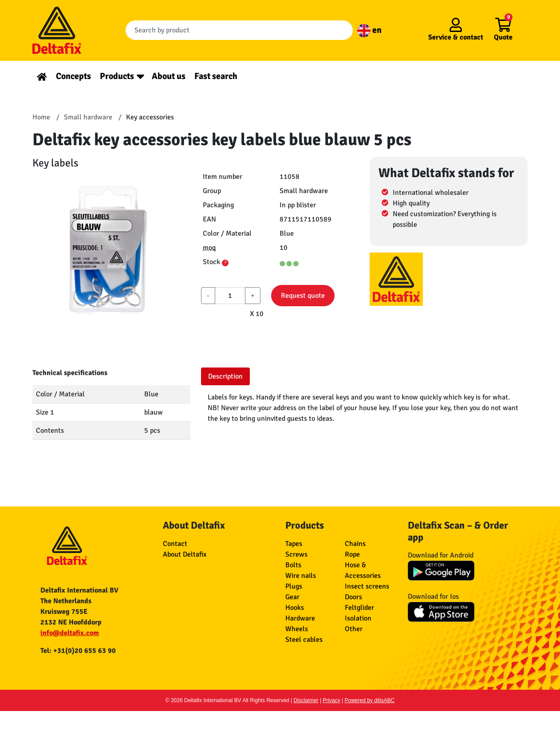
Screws (296, 554)
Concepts (73, 76)
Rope (352, 554)
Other (354, 629)
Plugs (294, 586)
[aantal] (230, 296)
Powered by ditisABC (370, 700)
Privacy (331, 700)
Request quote (303, 296)
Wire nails (301, 576)
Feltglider (359, 608)
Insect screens (367, 586)
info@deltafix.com (70, 633)
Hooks (295, 608)
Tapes (294, 544)
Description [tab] (225, 376)
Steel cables (304, 640)
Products (117, 76)
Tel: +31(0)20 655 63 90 (78, 651)
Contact (175, 544)
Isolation (358, 618)
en (369, 30)
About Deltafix (185, 554)
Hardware (300, 618)
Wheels (297, 629)
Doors (353, 597)
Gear (292, 597)
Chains (355, 544)
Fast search (216, 76)
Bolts (293, 565)
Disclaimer (306, 700)
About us (169, 76)
